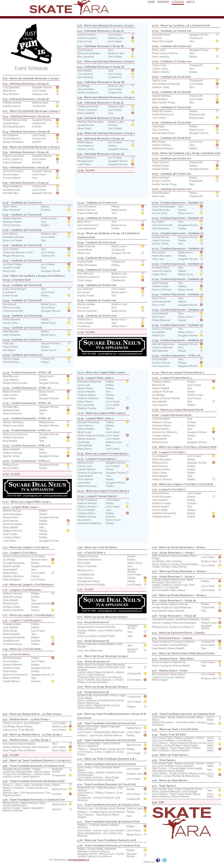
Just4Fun (178, 2)
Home (151, 2)
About (191, 2)
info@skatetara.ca (79, 860)
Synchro (163, 2)
